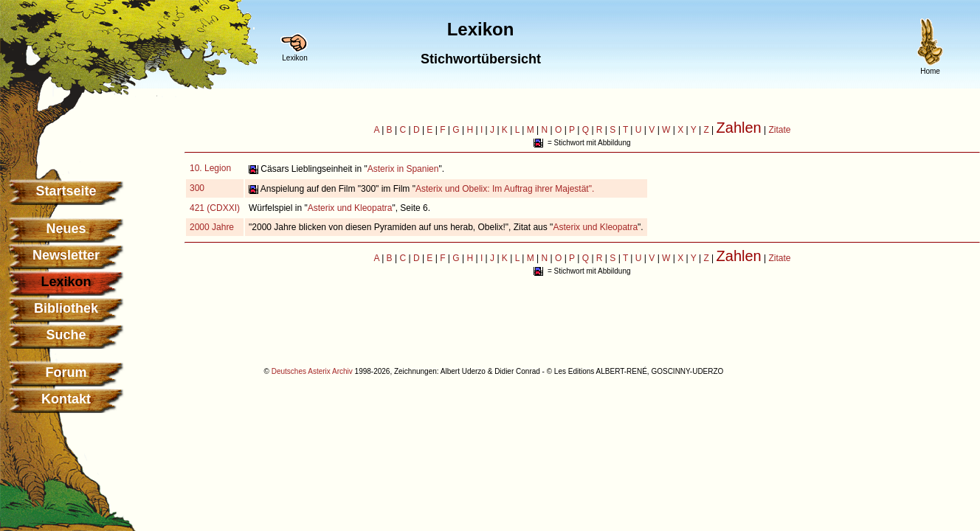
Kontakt (66, 399)
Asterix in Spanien (403, 169)
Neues (66, 229)
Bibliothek (66, 308)
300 (197, 188)
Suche (66, 335)
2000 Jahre (212, 227)
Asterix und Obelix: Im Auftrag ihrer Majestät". (505, 189)
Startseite (66, 191)
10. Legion (210, 168)
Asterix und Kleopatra (350, 208)
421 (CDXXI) (215, 208)
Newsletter (66, 255)
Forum (66, 372)
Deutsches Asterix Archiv (312, 371)
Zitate (780, 130)
